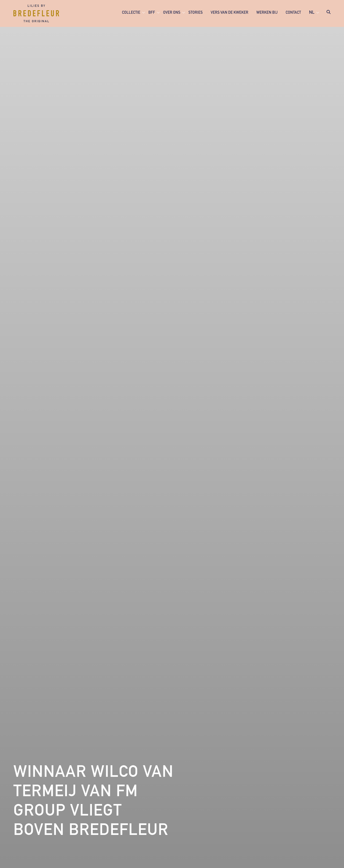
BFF (152, 13)
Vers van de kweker (230, 13)
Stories (196, 13)
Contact (293, 13)
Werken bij (267, 13)
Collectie (131, 13)
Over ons (172, 13)
